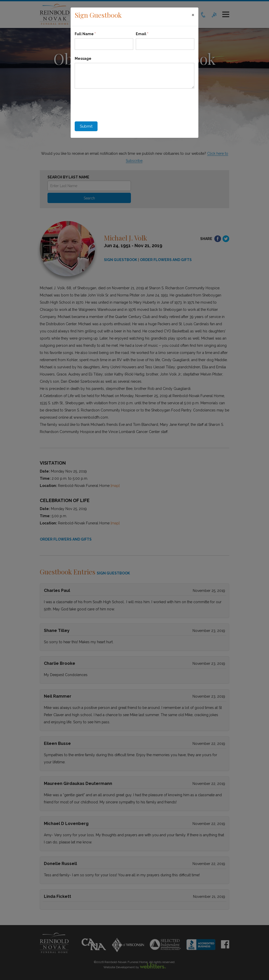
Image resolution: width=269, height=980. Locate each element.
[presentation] (114, 104)
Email (142, 34)
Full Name (85, 34)
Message (83, 59)
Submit (86, 126)
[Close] (193, 15)
